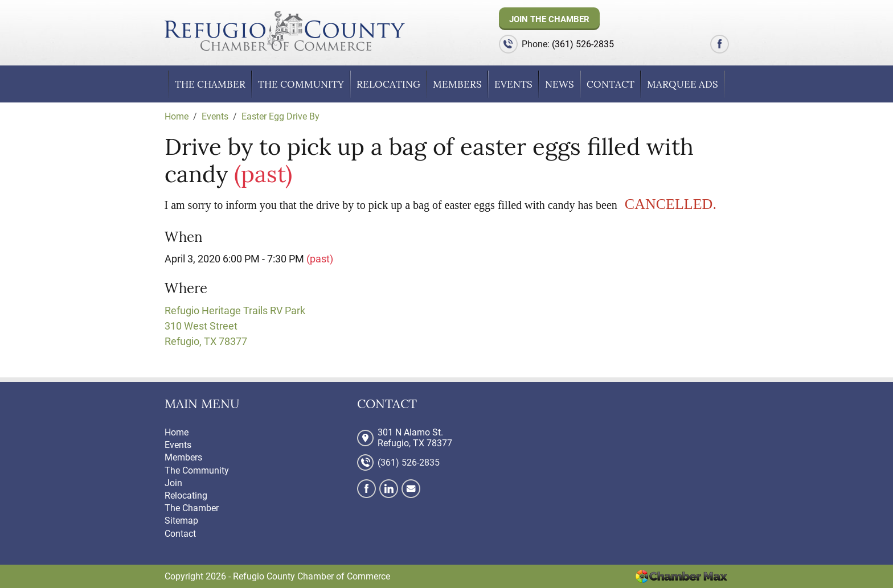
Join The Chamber (549, 19)
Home (177, 432)
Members (457, 84)
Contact (611, 84)
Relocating (388, 84)
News (560, 84)
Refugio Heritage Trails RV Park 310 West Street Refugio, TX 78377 (235, 326)
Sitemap (181, 521)
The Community (301, 84)
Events (513, 84)
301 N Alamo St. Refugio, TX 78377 (415, 438)
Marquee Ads (683, 84)
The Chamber (210, 84)
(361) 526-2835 (583, 44)
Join (173, 483)
